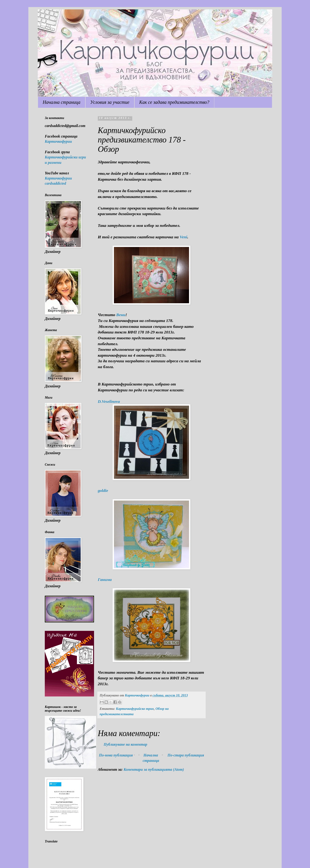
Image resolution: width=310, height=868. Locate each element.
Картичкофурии (58, 141)
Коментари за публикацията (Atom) (154, 769)
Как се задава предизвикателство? (174, 102)
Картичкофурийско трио (135, 709)
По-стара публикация (186, 755)
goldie (103, 490)
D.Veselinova (109, 401)
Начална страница (62, 102)
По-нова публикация (116, 755)
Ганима (105, 580)
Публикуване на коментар (125, 744)
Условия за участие (110, 102)
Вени (120, 315)
